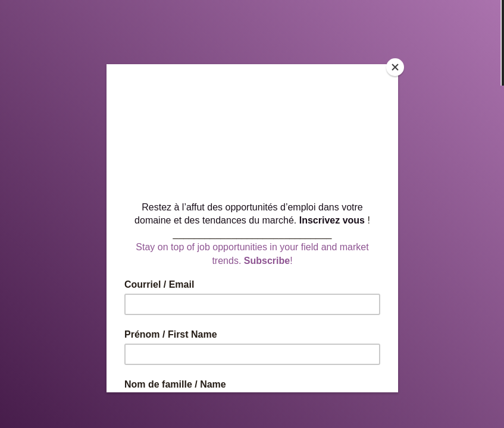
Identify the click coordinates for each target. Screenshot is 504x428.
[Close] (395, 67)
